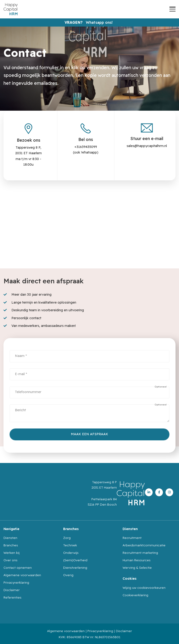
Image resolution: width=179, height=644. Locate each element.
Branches (11, 545)
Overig (68, 575)
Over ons (10, 560)
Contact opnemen (18, 568)
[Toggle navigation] (172, 9)
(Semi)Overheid (75, 560)
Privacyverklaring (16, 582)
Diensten (10, 538)
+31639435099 (86, 147)
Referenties (12, 597)
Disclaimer (12, 590)
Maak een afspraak (89, 434)
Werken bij (12, 553)
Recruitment (132, 538)
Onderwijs (71, 553)
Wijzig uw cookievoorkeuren (144, 588)
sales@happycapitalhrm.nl (147, 146)
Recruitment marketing (140, 553)
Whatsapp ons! (99, 22)
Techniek (70, 545)
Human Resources (137, 560)
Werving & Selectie (137, 568)
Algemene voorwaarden (22, 575)
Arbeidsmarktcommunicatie (144, 545)
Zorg (67, 538)
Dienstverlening (75, 568)
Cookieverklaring (135, 595)
